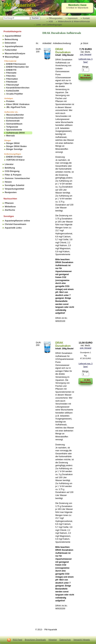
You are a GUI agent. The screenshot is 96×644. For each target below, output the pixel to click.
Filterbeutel (12, 82)
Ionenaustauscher (15, 118)
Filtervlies (11, 76)
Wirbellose (10, 207)
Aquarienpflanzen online (17, 221)
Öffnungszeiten (56, 18)
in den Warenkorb (85, 76)
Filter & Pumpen (13, 175)
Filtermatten (12, 79)
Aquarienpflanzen (14, 46)
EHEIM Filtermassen (16, 64)
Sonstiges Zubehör (15, 185)
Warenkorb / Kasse (77, 5)
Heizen (8, 182)
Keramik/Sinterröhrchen (18, 88)
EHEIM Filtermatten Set (17, 67)
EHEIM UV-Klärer (14, 157)
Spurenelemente (14, 130)
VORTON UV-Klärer (15, 160)
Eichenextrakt (13, 121)
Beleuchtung (11, 39)
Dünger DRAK (13, 143)
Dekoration (10, 43)
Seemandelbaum (14, 124)
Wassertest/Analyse (15, 53)
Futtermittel (11, 50)
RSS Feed (17, 640)
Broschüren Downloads (35, 640)
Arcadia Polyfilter (15, 94)
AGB (51, 22)
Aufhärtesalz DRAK (15, 133)
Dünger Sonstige (14, 149)
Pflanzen (9, 203)
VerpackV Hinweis (82, 640)
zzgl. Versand (86, 54)
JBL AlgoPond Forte (16, 107)
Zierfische (10, 210)
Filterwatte (11, 73)
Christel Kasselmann (16, 224)
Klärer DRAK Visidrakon (18, 104)
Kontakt (86, 18)
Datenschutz (65, 640)
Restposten (11, 192)
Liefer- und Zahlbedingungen (49, 25)
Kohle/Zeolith (13, 91)
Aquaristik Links (13, 228)
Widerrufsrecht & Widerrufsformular (74, 22)
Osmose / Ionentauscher (17, 178)
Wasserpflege (12, 57)
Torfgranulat (12, 127)
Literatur (9, 164)
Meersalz (10, 136)
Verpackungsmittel (14, 189)
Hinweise (53, 640)
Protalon (10, 101)
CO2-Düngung (12, 171)
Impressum (72, 18)
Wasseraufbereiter (15, 115)
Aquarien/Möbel (13, 36)
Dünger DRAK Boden (16, 146)
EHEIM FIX (11, 70)
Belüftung (10, 168)
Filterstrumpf (12, 85)
